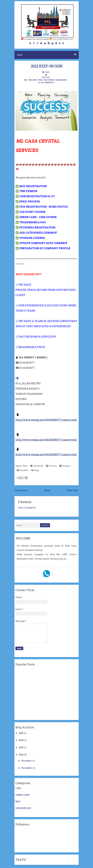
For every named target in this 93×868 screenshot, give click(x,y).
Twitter (51, 466)
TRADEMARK (61, 80)
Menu (47, 55)
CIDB (30, 80)
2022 (21, 755)
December (26, 761)
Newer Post (21, 490)
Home (47, 490)
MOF (35, 80)
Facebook (37, 466)
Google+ (65, 466)
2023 (21, 747)
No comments (47, 82)
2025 (21, 733)
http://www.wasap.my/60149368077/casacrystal (46, 420)
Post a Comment (27, 507)
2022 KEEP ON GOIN (47, 66)
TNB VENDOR (49, 80)
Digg (35, 470)
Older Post (72, 490)
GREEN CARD (22, 795)
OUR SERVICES (23, 808)
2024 (21, 740)
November (27, 768)
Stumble (23, 470)
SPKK (40, 80)
